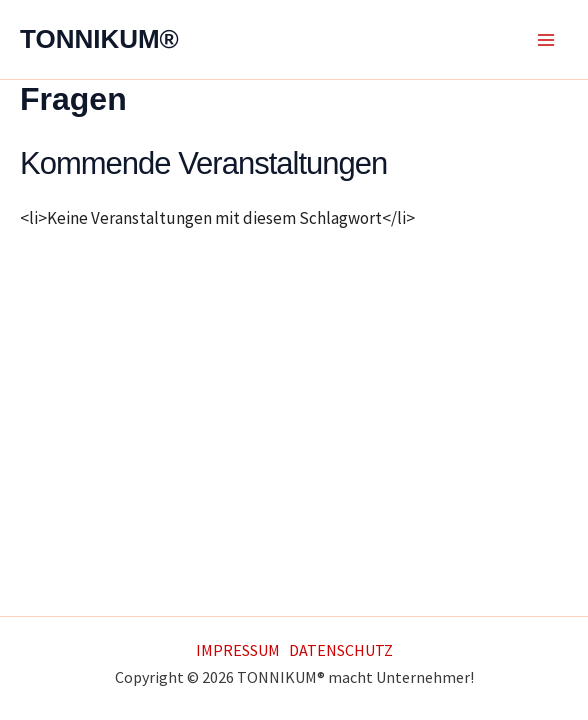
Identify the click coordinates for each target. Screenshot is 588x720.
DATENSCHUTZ (341, 650)
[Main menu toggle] (546, 40)
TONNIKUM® (99, 39)
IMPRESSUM (238, 650)
